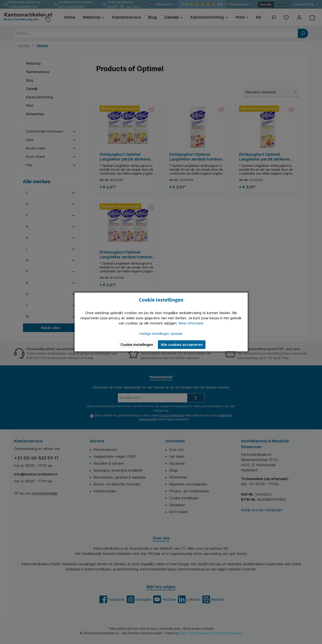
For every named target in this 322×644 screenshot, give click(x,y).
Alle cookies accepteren (182, 345)
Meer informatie (191, 323)
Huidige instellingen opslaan (161, 334)
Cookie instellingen (137, 345)
